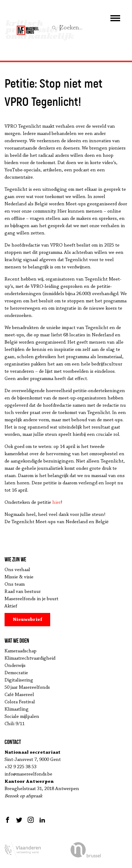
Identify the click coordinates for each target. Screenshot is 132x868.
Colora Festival (20, 702)
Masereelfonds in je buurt (31, 599)
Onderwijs (15, 666)
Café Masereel (19, 695)
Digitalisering (19, 680)
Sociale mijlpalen (22, 717)
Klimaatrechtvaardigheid (30, 658)
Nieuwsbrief (28, 620)
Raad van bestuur (23, 592)
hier (57, 503)
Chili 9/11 (15, 724)
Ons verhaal (17, 570)
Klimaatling (17, 709)
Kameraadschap (21, 651)
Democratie (16, 673)
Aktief (11, 606)
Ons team (15, 584)
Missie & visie (19, 577)
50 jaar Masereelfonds (27, 688)
